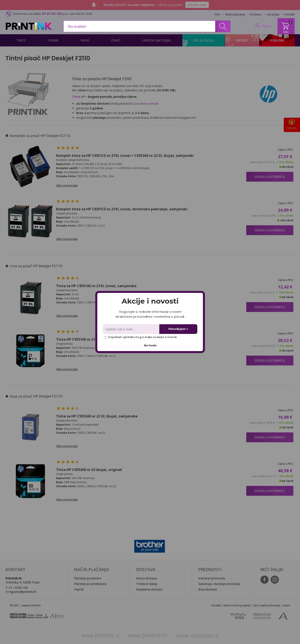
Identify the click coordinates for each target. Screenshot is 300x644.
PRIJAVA (267, 26)
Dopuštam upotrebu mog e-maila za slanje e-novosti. (141, 337)
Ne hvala (150, 345)
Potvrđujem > (178, 329)
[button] (150, 301)
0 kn (286, 32)
